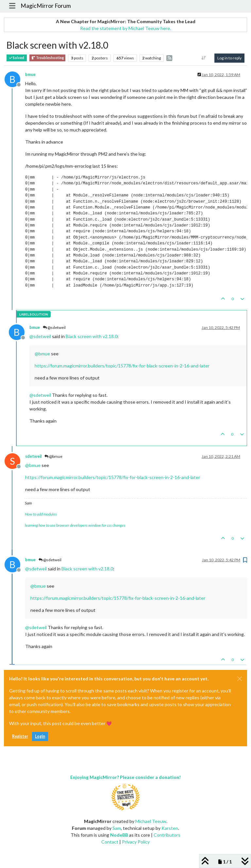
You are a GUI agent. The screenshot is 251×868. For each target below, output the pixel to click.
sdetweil (33, 456)
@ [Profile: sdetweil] (40, 336)
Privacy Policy (136, 842)
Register (20, 736)
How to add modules (41, 514)
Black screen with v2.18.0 (92, 336)
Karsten (170, 828)
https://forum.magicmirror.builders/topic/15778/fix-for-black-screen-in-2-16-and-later (122, 366)
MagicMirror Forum (46, 6)
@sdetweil (54, 327)
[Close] (240, 679)
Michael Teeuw (151, 821)
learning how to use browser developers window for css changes (75, 525)
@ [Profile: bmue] (42, 354)
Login (40, 736)
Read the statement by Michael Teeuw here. (125, 28)
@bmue (53, 456)
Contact (110, 842)
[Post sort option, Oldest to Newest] (204, 58)
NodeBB (119, 835)
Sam (117, 828)
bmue (30, 75)
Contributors (167, 835)
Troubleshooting (47, 58)
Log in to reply (229, 58)
